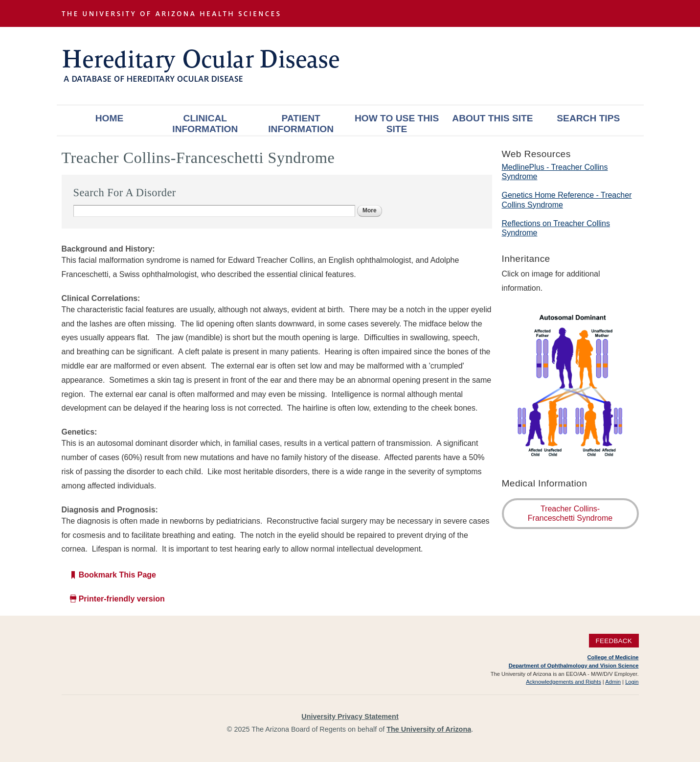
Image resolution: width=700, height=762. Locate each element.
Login (632, 682)
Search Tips (588, 118)
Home (110, 118)
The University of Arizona (429, 729)
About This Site (492, 118)
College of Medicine (613, 657)
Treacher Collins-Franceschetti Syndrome (570, 513)
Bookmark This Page (117, 575)
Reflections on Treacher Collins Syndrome (556, 228)
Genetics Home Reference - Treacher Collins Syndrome (567, 200)
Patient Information (301, 124)
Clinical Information (205, 124)
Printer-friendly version (122, 599)
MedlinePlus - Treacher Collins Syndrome (555, 172)
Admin (613, 682)
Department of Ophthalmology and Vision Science (574, 666)
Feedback (614, 640)
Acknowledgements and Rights (564, 682)
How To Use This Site (397, 124)
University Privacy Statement (350, 716)
